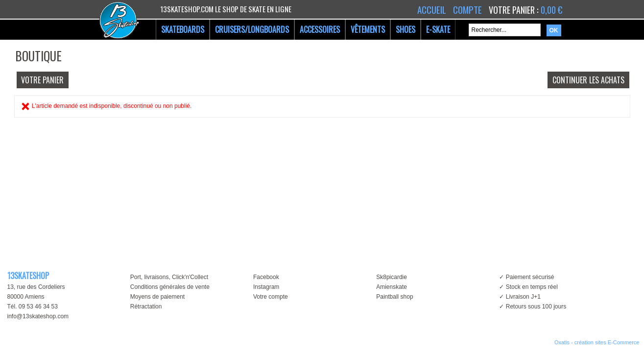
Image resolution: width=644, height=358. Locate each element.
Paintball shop (394, 297)
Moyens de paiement (157, 297)
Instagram (266, 287)
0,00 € (551, 10)
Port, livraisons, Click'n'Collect (169, 277)
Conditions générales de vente (170, 287)
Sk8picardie (392, 277)
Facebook (266, 277)
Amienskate (392, 287)
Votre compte (271, 297)
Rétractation (146, 307)
